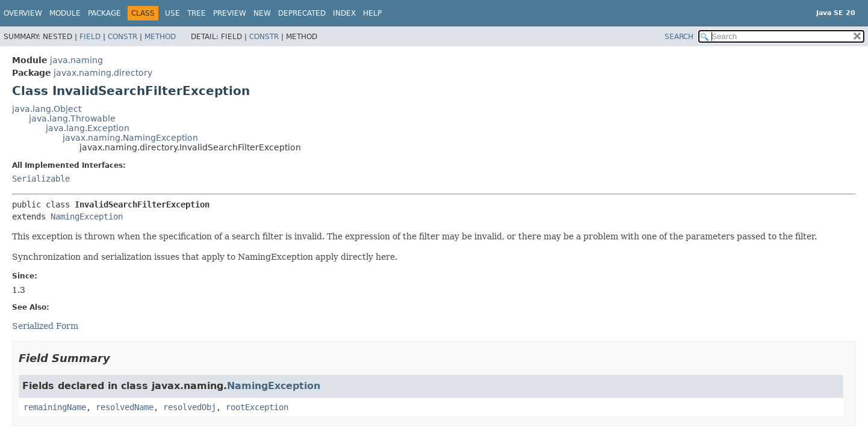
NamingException (87, 216)
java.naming (76, 60)
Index (344, 13)
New (262, 13)
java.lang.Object (47, 109)
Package (104, 13)
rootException (257, 407)
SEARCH (679, 37)
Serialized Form (45, 326)
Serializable (41, 179)
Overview (23, 13)
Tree (197, 13)
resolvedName (125, 407)
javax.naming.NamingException (130, 138)
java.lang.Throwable (72, 118)
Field (90, 37)
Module (65, 13)
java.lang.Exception (88, 128)
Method (160, 37)
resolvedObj (190, 407)
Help (372, 13)
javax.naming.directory (103, 73)
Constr (122, 37)
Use (172, 13)
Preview (230, 13)
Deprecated (302, 13)
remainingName (55, 407)
